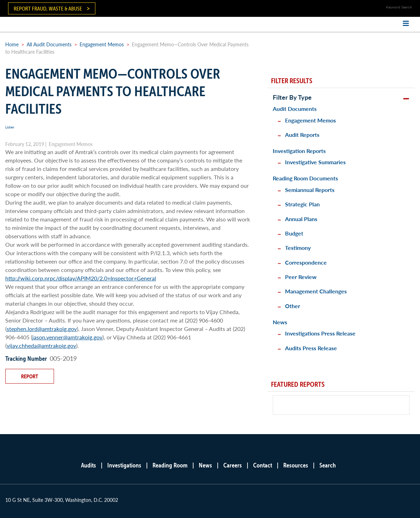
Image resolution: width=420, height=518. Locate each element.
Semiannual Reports (310, 190)
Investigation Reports (299, 151)
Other (293, 306)
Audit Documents (295, 109)
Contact (263, 465)
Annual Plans (301, 219)
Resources (296, 465)
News (280, 322)
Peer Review (301, 277)
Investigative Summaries (315, 162)
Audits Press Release (311, 348)
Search (328, 465)
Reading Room (170, 465)
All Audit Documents (49, 44)
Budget (294, 233)
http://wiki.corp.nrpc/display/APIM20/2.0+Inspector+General (81, 278)
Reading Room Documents (305, 178)
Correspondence (306, 262)
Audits (89, 465)
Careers (233, 465)
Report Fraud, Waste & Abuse (48, 8)
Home (12, 44)
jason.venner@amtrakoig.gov (67, 337)
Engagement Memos (102, 44)
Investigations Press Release (320, 333)
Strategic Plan (302, 204)
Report (30, 376)
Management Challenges (316, 291)
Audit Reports (302, 135)
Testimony (298, 248)
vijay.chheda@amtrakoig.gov (41, 346)
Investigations (124, 465)
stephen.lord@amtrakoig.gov (42, 329)
